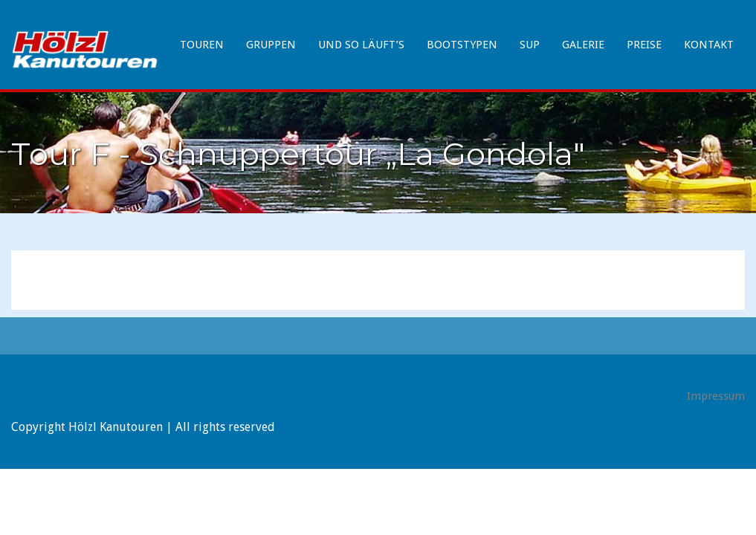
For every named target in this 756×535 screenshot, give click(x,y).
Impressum (716, 396)
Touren (202, 45)
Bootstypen (462, 45)
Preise (644, 45)
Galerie (583, 45)
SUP (530, 45)
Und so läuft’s (361, 45)
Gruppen (271, 45)
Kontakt (709, 45)
